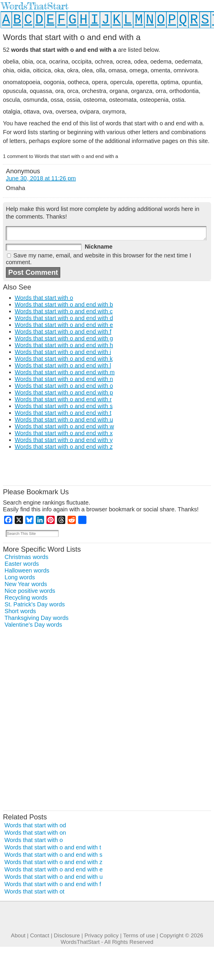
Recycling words (26, 598)
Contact (40, 935)
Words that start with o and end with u (64, 420)
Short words (20, 611)
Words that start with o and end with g (64, 338)
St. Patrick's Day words (35, 604)
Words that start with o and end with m (65, 372)
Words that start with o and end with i (63, 352)
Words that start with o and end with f (63, 332)
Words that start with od (35, 825)
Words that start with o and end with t (63, 413)
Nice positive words (30, 591)
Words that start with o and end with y (64, 440)
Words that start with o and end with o (64, 386)
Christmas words (27, 557)
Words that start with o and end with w (64, 426)
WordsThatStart (35, 6)
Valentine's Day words (34, 625)
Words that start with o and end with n (64, 379)
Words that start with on (35, 833)
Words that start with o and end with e (64, 325)
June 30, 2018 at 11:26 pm (41, 178)
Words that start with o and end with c (64, 311)
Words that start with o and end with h (64, 345)
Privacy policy (101, 935)
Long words (20, 577)
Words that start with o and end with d (64, 318)
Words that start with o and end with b (64, 305)
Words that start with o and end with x (64, 433)
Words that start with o (44, 298)
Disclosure (67, 935)
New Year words (26, 584)
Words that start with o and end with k (64, 359)
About (18, 935)
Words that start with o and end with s (64, 406)
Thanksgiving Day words (36, 618)
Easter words (22, 564)
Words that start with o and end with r (63, 399)
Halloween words (27, 570)
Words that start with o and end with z (64, 447)
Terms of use (139, 935)
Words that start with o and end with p (64, 392)
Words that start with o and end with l (63, 365)
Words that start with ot (34, 891)
